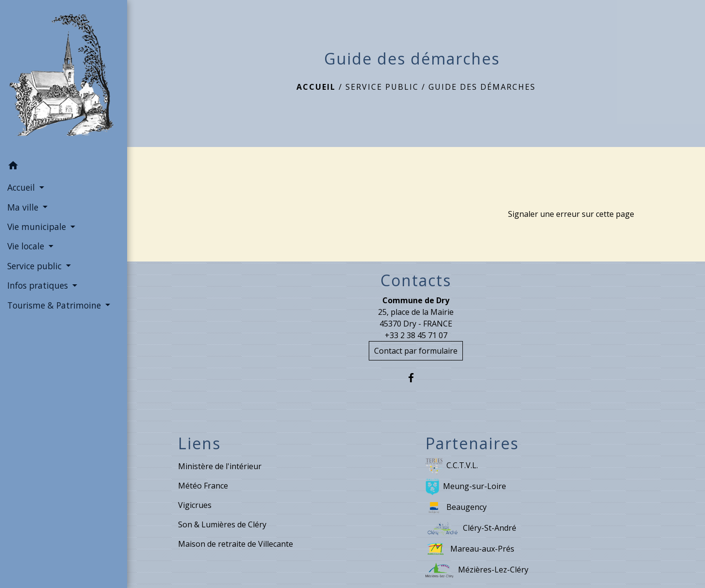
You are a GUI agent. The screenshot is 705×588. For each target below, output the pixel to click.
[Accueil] (64, 78)
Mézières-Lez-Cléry (477, 570)
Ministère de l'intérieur (220, 466)
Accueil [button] (22, 187)
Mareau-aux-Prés (470, 549)
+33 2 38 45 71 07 (416, 335)
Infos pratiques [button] (39, 285)
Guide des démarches (482, 87)
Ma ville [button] (24, 207)
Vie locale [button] (27, 246)
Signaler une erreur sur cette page (571, 214)
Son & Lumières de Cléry (222, 524)
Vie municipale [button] (38, 227)
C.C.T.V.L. (452, 466)
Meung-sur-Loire (466, 487)
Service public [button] (36, 266)
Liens (199, 443)
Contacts (416, 280)
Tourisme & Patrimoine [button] (55, 305)
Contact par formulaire (416, 351)
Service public (382, 87)
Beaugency (456, 508)
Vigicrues (195, 505)
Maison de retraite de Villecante (236, 544)
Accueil (316, 87)
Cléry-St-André (471, 529)
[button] (64, 167)
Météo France (203, 486)
